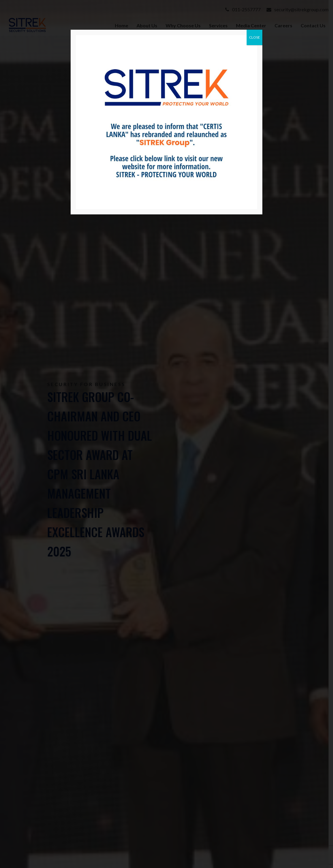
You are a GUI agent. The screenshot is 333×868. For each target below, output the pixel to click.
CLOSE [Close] (254, 37)
